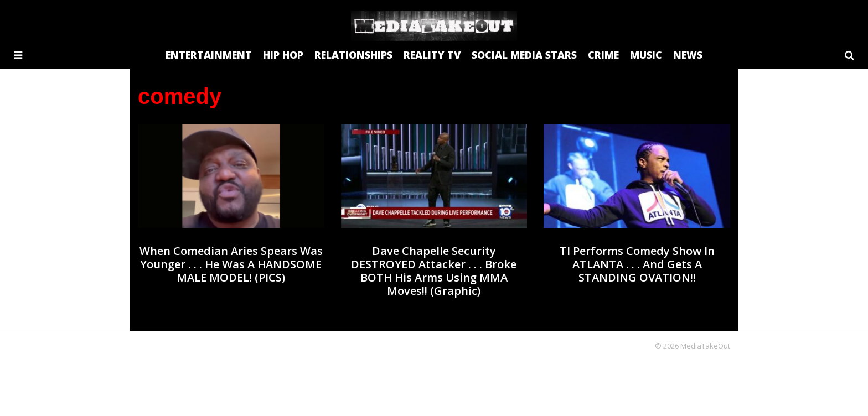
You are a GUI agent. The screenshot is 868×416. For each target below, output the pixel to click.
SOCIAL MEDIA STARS (524, 55)
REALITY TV (432, 55)
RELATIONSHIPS (353, 55)
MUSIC (646, 55)
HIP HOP (283, 55)
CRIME (603, 55)
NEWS (688, 55)
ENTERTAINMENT (209, 55)
